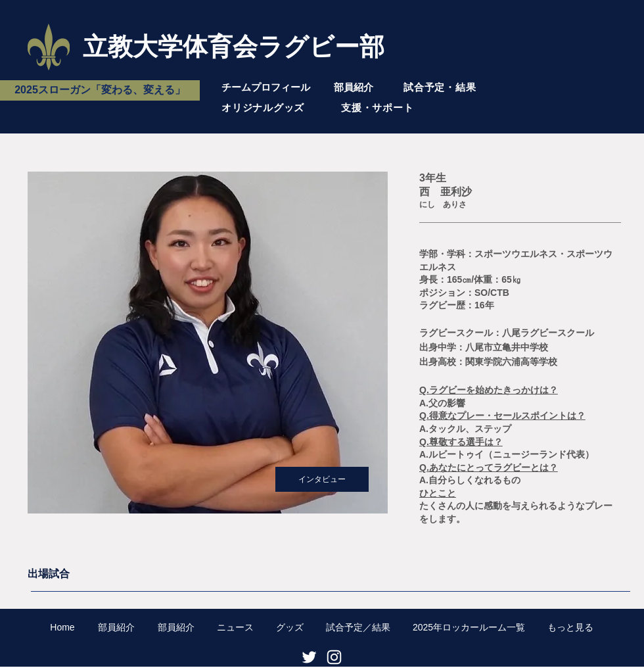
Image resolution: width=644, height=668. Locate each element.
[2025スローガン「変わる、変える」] (100, 90)
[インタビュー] (322, 479)
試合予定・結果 (440, 87)
